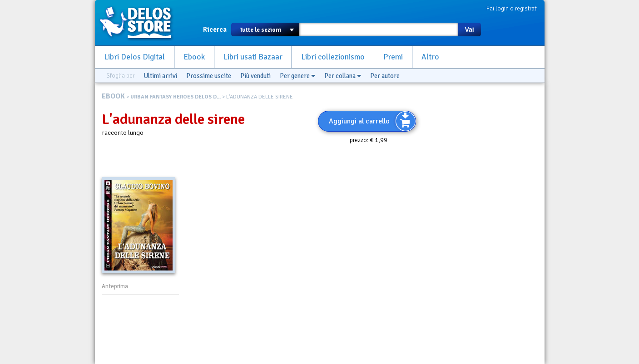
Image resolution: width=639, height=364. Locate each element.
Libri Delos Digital (134, 57)
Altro (430, 57)
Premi (393, 57)
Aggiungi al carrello (359, 121)
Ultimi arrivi (160, 76)
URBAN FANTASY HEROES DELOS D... (176, 97)
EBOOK (113, 96)
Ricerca (215, 30)
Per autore (385, 76)
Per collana (343, 76)
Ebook (194, 57)
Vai (469, 30)
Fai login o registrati (512, 8)
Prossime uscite (209, 76)
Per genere (297, 76)
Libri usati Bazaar (253, 57)
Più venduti (255, 76)
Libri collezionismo (333, 57)
